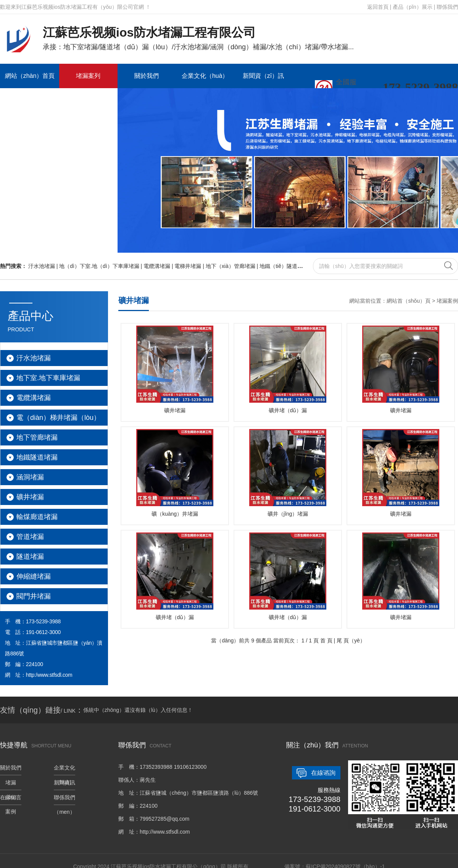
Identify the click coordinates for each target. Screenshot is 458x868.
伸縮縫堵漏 (34, 576)
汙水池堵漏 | (44, 266)
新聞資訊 (65, 782)
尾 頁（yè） (351, 641)
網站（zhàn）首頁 (30, 76)
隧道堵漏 (30, 557)
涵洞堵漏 (30, 477)
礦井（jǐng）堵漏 (288, 473)
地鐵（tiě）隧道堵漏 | (286, 266)
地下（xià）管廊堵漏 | (233, 266)
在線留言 (30, 100)
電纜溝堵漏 (34, 398)
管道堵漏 (30, 537)
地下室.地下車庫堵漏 (48, 378)
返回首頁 (378, 7)
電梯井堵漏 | (190, 266)
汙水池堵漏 (34, 358)
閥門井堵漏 (34, 596)
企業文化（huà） (205, 76)
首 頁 (326, 641)
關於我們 (147, 76)
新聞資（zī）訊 (263, 76)
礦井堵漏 (30, 497)
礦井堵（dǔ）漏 (288, 369)
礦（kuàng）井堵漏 (175, 473)
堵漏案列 (88, 76)
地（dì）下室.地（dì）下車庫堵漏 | (101, 266)
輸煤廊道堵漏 (37, 517)
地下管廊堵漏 (37, 437)
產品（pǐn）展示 (413, 7)
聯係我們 (447, 7)
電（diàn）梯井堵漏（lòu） (58, 418)
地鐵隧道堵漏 (37, 457)
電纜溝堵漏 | (159, 266)
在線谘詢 (323, 773)
